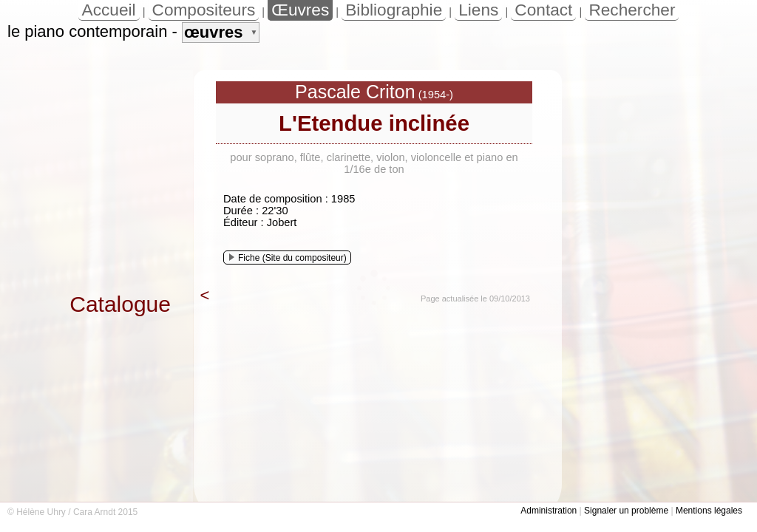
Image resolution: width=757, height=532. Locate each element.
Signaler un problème (626, 511)
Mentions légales (709, 511)
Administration (549, 511)
